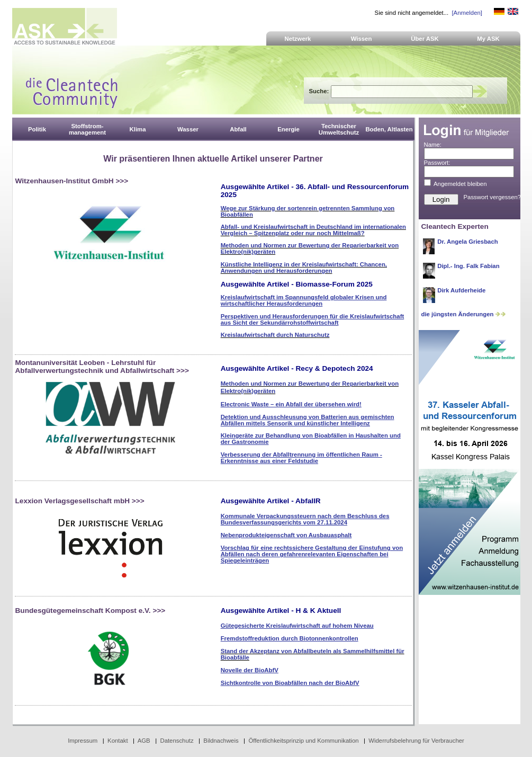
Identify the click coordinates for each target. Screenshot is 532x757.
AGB (144, 741)
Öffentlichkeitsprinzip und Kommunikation (303, 741)
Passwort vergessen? (493, 197)
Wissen (362, 39)
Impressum (83, 741)
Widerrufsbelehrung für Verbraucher (416, 741)
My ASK (488, 39)
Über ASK (425, 39)
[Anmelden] (467, 13)
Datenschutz (177, 741)
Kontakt (118, 741)
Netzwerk (298, 39)
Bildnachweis (221, 741)
